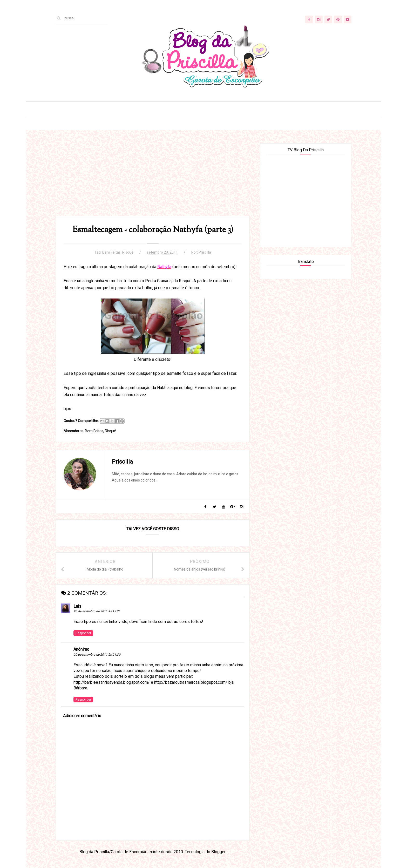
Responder (83, 633)
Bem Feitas (111, 252)
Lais (77, 606)
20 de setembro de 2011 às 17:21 (97, 611)
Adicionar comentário (82, 716)
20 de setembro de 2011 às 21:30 (97, 655)
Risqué (128, 252)
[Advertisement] (153, 180)
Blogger (218, 852)
